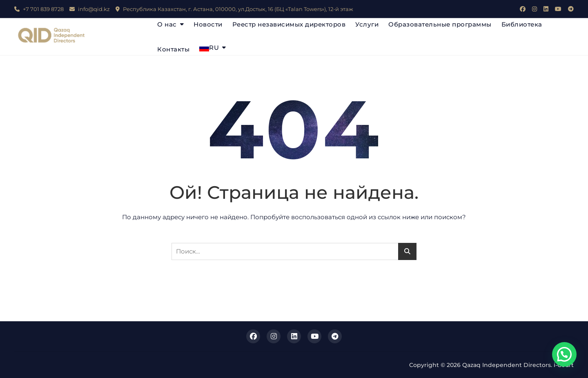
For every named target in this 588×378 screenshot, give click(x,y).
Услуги (367, 24)
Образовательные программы (440, 24)
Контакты (173, 49)
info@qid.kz (90, 9)
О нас (167, 24)
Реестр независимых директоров (289, 24)
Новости (208, 24)
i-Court (564, 365)
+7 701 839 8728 (39, 9)
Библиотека (522, 24)
